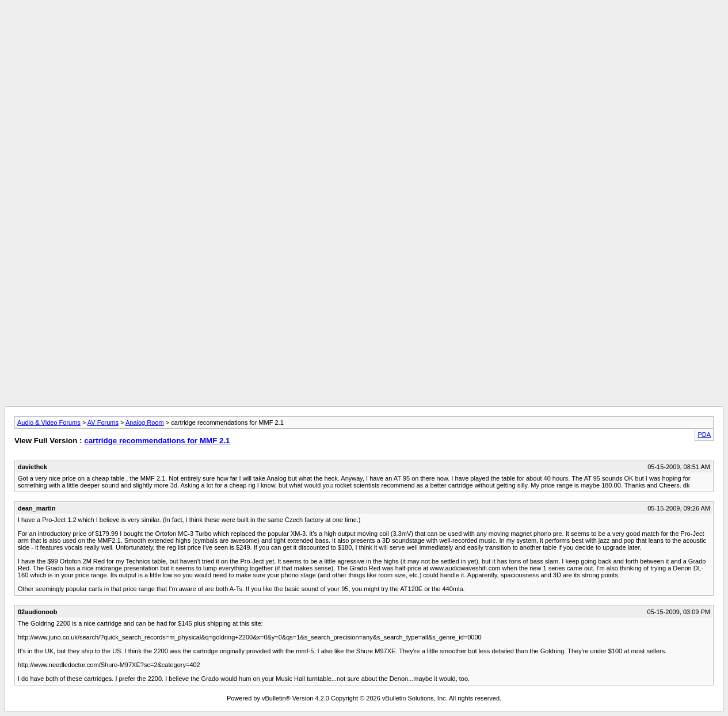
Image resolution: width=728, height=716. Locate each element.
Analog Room (145, 422)
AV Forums (103, 422)
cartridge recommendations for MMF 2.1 (157, 441)
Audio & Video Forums (49, 422)
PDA (704, 435)
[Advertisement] (364, 31)
